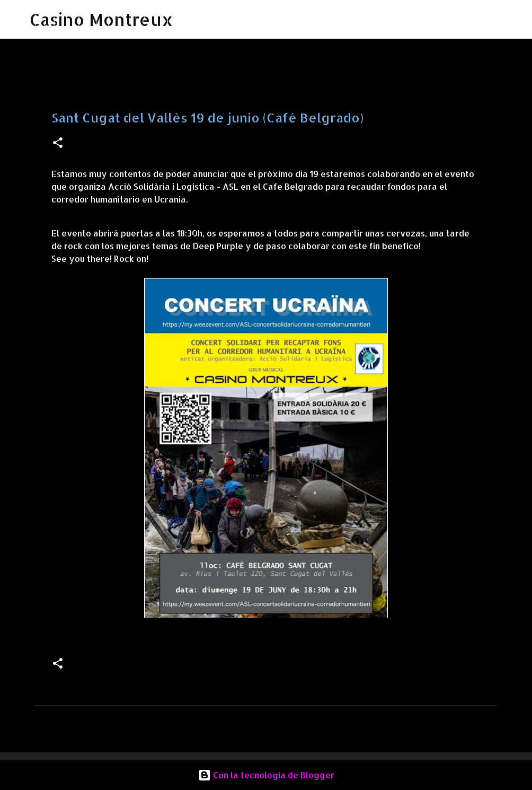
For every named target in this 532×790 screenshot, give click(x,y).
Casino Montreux (101, 19)
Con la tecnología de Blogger (266, 775)
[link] (173, 186)
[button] (58, 143)
